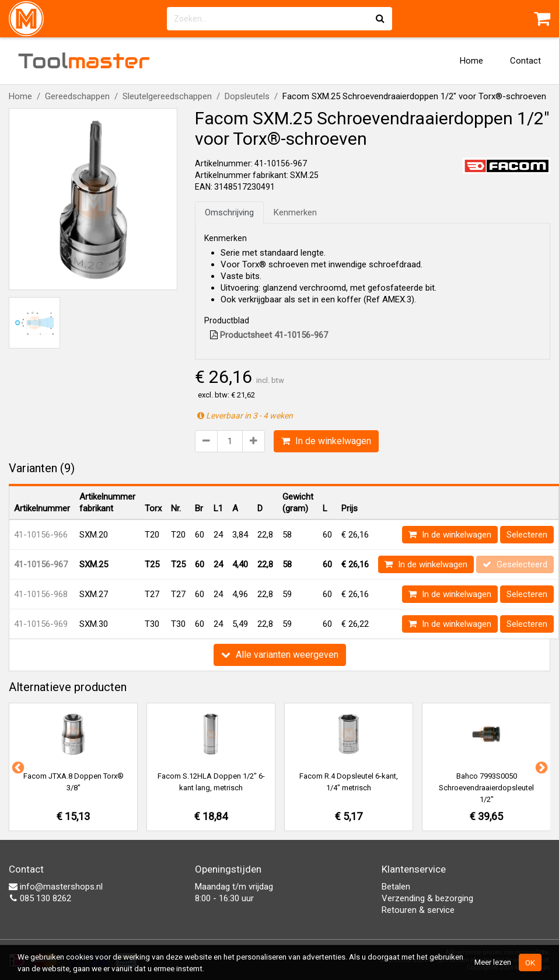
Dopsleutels (247, 96)
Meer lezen (493, 962)
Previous (17, 767)
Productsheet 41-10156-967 (269, 335)
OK (530, 962)
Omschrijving (229, 212)
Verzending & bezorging (427, 898)
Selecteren (527, 535)
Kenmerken (295, 212)
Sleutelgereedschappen (167, 96)
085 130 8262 (40, 898)
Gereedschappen (77, 96)
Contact (525, 61)
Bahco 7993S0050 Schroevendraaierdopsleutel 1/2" (486, 788)
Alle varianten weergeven (280, 655)
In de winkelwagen (326, 441)
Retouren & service (418, 910)
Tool (84, 61)
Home (471, 61)
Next (540, 767)
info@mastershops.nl (56, 887)
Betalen (396, 887)
